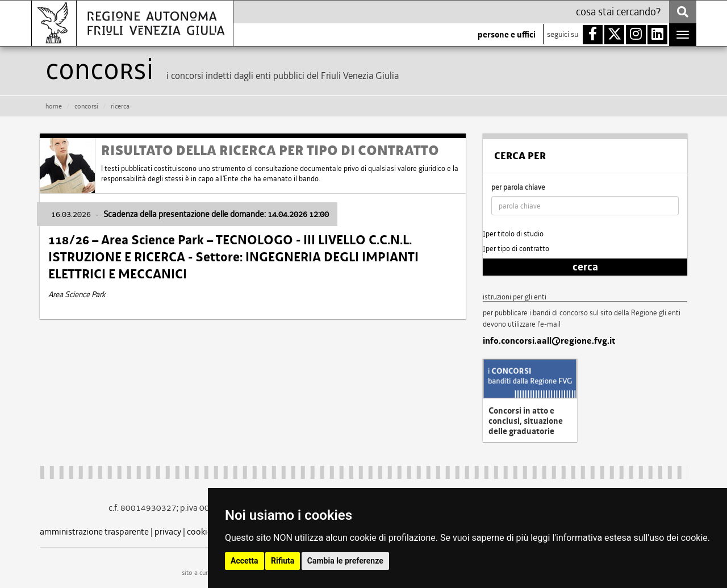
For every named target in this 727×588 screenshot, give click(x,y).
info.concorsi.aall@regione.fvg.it (549, 341)
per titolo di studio (513, 234)
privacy (168, 531)
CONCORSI (86, 106)
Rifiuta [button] (283, 561)
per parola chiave (518, 187)
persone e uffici (507, 35)
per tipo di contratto (516, 249)
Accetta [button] (245, 561)
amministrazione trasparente (94, 531)
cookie (199, 531)
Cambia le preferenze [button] (345, 561)
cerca (585, 267)
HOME (54, 106)
